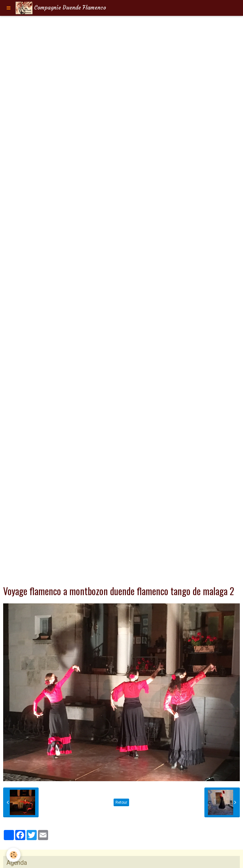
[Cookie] (13, 855)
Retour (121, 802)
